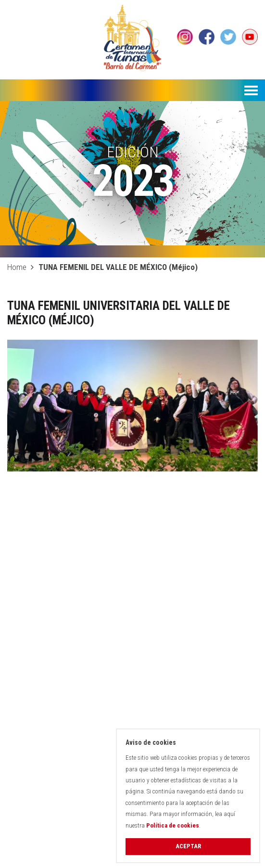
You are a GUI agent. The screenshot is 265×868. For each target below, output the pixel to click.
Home (17, 267)
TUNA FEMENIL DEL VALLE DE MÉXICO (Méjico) (118, 267)
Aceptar (188, 846)
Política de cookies (173, 825)
